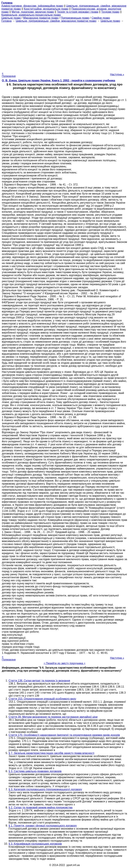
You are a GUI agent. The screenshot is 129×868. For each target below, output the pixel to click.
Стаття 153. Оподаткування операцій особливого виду (42, 699)
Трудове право (110, 12)
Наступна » (117, 74)
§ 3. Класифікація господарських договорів (35, 844)
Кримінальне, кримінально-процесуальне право (31, 15)
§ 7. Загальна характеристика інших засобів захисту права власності (51, 753)
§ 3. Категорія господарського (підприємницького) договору (45, 789)
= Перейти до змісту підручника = (65, 663)
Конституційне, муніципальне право (46, 9)
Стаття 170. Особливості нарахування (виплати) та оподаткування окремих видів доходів (64, 735)
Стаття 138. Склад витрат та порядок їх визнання (39, 681)
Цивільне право (11, 18)
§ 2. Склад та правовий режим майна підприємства (40, 807)
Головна (6, 21)
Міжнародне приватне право (41, 18)
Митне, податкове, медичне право (33, 12)
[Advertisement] (64, 46)
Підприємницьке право (75, 18)
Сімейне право (101, 18)
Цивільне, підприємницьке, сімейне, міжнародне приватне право (56, 21)
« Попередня (9, 75)
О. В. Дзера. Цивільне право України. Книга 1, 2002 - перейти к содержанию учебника (59, 80)
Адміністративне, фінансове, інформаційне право (32, 6)
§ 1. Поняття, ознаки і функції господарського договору (43, 826)
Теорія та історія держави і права (78, 12)
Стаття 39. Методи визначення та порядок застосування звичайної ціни (53, 717)
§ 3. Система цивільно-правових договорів (35, 771)
